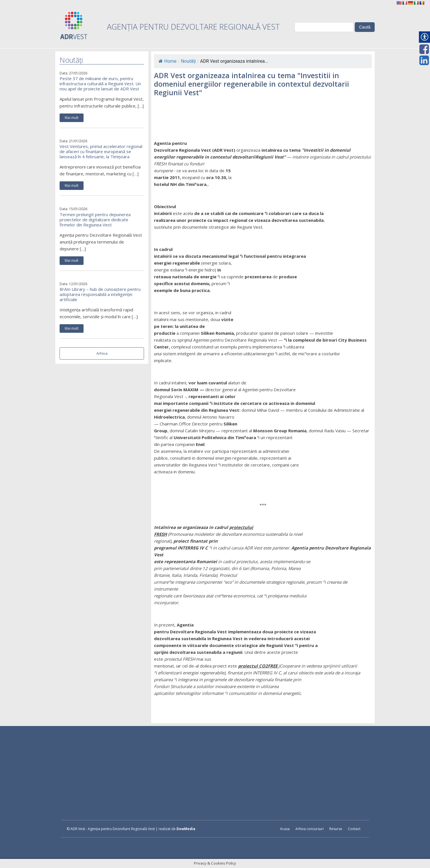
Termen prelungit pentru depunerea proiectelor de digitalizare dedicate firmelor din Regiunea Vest (95, 220)
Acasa (285, 829)
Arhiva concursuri (310, 829)
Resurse (336, 829)
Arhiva (102, 353)
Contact (354, 829)
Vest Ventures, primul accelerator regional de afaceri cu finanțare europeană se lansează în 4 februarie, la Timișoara (101, 151)
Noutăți (188, 61)
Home (168, 61)
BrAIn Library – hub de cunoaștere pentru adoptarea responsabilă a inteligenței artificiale (100, 294)
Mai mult (72, 118)
